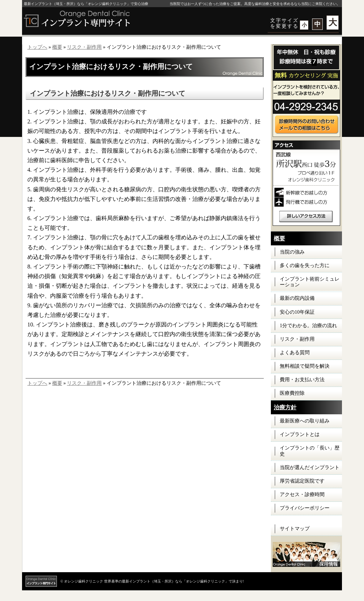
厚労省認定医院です (302, 481)
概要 (57, 47)
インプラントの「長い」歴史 (310, 451)
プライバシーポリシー (305, 508)
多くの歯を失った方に (305, 265)
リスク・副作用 (84, 47)
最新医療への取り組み (305, 421)
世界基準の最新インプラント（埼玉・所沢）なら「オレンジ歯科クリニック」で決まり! (174, 581)
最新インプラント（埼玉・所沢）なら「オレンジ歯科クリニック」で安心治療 (86, 4)
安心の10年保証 (297, 312)
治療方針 (285, 407)
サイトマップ (295, 529)
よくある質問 (295, 353)
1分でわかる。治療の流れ (308, 326)
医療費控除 (292, 393)
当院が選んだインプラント (310, 467)
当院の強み (292, 252)
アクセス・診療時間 (302, 494)
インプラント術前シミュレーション (310, 282)
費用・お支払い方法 (302, 380)
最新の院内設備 (297, 298)
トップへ (37, 47)
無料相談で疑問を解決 (305, 366)
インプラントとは (300, 434)
